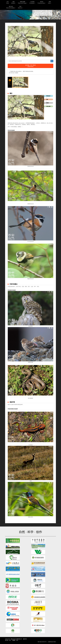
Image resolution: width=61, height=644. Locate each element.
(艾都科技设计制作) (52, 642)
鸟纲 (47, 99)
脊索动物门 (48, 96)
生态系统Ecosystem (32, 2)
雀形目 (47, 103)
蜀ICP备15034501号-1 (42, 642)
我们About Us (20, 7)
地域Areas (50, 2)
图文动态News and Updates (11, 7)
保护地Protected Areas (42, 2)
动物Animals (13, 2)
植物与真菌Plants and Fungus (23, 2)
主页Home (8, 2)
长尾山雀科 (48, 106)
